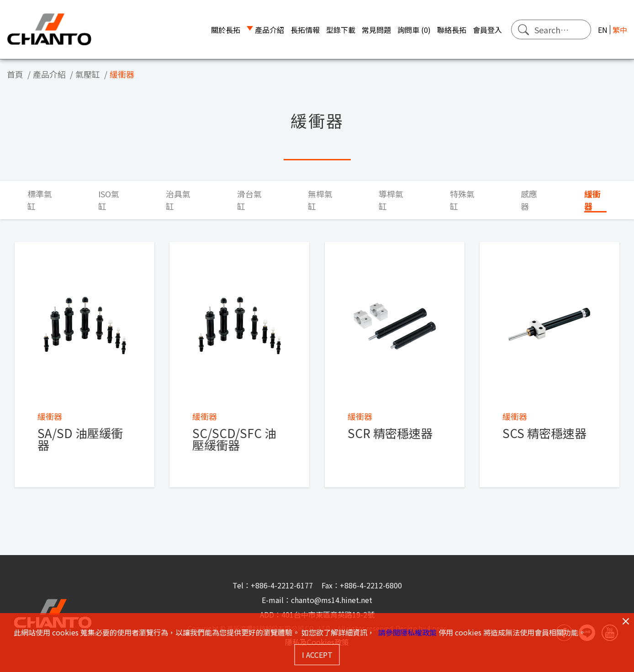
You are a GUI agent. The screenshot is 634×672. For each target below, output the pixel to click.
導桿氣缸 (391, 200)
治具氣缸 (178, 200)
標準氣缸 (40, 200)
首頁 (15, 74)
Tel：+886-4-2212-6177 (274, 585)
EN (603, 30)
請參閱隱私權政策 (407, 632)
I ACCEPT (317, 655)
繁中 (620, 30)
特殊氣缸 (462, 200)
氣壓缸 (88, 74)
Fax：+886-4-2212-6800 (362, 585)
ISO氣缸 (109, 200)
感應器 (529, 200)
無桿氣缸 (320, 200)
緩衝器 (122, 74)
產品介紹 (49, 74)
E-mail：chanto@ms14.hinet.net (317, 600)
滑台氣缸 (249, 200)
